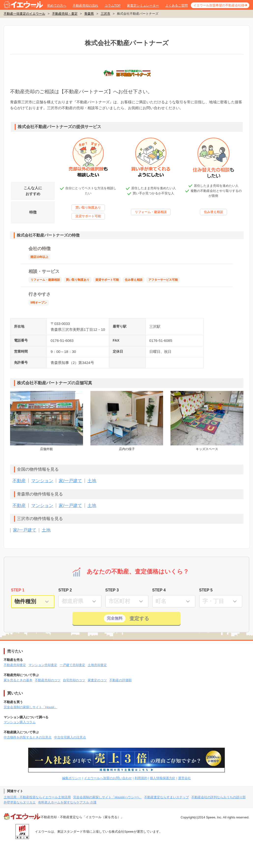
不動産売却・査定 (65, 14)
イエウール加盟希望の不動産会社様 (219, 5)
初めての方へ (57, 6)
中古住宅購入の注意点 (70, 737)
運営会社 (184, 778)
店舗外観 (47, 421)
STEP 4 (159, 590)
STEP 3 (112, 590)
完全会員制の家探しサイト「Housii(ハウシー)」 (107, 797)
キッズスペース (207, 421)
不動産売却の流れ (85, 6)
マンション (42, 481)
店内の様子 (127, 421)
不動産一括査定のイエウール (24, 14)
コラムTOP (113, 6)
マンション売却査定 (43, 665)
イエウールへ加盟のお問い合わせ (108, 778)
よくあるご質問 (176, 6)
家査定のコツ (97, 680)
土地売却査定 (97, 665)
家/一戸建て (70, 481)
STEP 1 (18, 590)
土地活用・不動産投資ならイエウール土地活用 (37, 797)
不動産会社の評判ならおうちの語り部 (218, 797)
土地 (92, 481)
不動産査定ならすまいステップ (167, 797)
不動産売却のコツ (48, 680)
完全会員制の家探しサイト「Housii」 (30, 707)
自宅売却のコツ (74, 680)
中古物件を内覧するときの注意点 (28, 737)
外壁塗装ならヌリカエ (20, 802)
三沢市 (105, 14)
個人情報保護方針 (163, 778)
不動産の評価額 (120, 680)
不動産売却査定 (15, 665)
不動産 (19, 481)
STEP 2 (65, 590)
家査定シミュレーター (143, 6)
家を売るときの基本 (18, 680)
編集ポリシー (72, 778)
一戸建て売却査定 (72, 665)
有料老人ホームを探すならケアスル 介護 (67, 802)
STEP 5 (206, 590)
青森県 (89, 14)
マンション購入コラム (20, 722)
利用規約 (141, 778)
